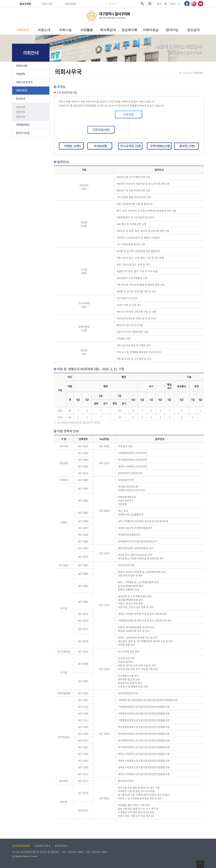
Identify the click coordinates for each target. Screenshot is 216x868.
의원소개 (44, 30)
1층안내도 (21, 107)
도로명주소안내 (42, 846)
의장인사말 (22, 66)
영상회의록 (129, 30)
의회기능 (65, 30)
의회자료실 (151, 30)
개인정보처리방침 (21, 846)
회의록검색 (108, 30)
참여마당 (172, 30)
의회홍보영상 (23, 125)
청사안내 (20, 99)
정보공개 (193, 30)
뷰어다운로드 (61, 846)
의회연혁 (20, 74)
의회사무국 (22, 90)
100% (172, 4)
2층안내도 (21, 112)
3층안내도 (21, 117)
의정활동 (87, 30)
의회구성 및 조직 (24, 82)
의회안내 (23, 30)
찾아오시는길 (23, 133)
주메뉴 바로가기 (108, 0)
